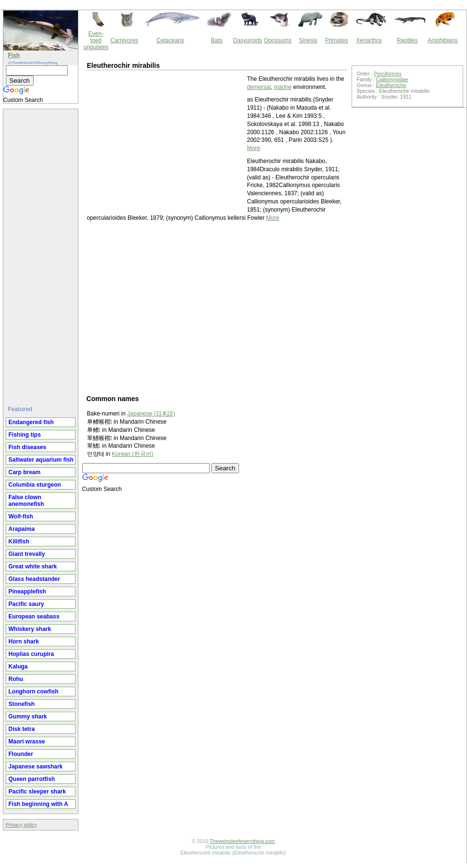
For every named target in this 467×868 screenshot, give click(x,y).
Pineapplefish (27, 591)
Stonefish (22, 704)
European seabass (34, 616)
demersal (259, 87)
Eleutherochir (391, 85)
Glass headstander (34, 579)
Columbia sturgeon (35, 485)
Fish (14, 55)
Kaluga (18, 667)
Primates (336, 40)
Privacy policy (21, 825)
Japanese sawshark (36, 767)
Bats (217, 40)
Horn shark (24, 642)
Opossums (278, 40)
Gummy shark (28, 717)
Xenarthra (369, 40)
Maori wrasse (27, 742)
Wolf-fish (21, 516)
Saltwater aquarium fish (41, 460)
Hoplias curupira (32, 654)
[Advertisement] (42, 253)
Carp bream (25, 472)
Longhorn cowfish (34, 692)
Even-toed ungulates (96, 40)
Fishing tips (25, 435)
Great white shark (33, 566)
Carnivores (125, 40)
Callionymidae (392, 79)
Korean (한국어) (133, 454)
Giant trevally (27, 554)
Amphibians (443, 40)
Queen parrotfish (32, 779)
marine (283, 87)
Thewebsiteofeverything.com (242, 841)
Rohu (16, 679)
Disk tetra (22, 729)
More (254, 148)
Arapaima (22, 529)
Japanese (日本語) (151, 414)
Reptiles (407, 40)
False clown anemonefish (26, 501)
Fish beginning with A (38, 804)
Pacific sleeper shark (37, 792)
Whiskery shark (30, 629)
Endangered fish (31, 422)
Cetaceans (170, 40)
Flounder (21, 754)
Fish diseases (28, 447)
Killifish (19, 541)
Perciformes (388, 74)
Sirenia (308, 40)
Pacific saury (26, 604)
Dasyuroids (248, 40)
